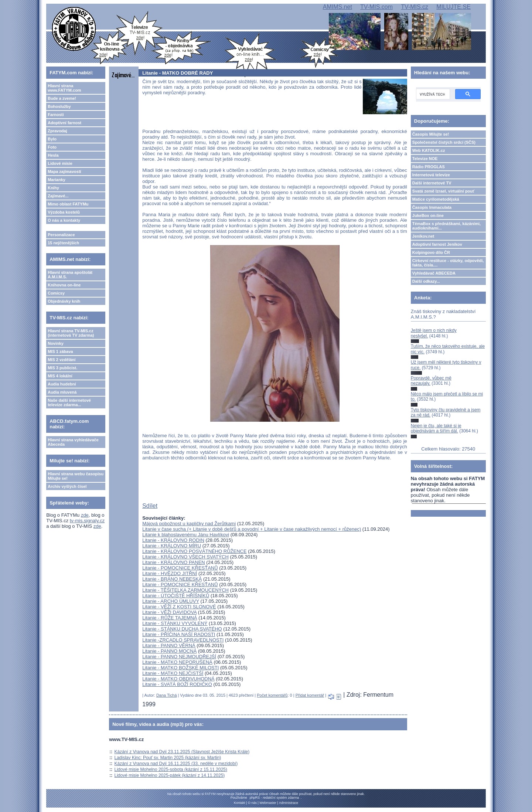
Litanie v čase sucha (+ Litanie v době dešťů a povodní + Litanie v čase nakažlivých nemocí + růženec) (252, 529)
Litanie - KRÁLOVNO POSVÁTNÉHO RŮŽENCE (194, 551)
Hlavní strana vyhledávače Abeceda (73, 442)
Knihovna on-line (64, 285)
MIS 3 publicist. (62, 368)
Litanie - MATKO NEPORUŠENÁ (177, 662)
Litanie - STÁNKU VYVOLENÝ (175, 623)
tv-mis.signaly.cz (87, 521)
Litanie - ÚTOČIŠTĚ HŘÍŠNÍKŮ (176, 596)
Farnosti (56, 115)
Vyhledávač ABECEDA (434, 273)
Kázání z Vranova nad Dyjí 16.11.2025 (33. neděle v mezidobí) (176, 764)
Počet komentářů (272, 695)
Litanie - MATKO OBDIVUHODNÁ (178, 679)
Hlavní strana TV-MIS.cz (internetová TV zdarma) (71, 333)
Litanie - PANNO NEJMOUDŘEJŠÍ (179, 657)
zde (85, 515)
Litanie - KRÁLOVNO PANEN (174, 562)
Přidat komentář (310, 695)
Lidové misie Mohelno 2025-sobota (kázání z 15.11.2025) (171, 769)
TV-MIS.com (376, 7)
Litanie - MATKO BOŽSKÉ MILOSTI (180, 668)
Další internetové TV (432, 183)
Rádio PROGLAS (429, 167)
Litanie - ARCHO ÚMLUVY (171, 601)
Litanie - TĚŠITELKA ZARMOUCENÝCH (185, 590)
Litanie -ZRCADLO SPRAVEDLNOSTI (183, 640)
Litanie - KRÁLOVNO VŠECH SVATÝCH (185, 557)
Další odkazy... (426, 281)
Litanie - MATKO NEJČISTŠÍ (173, 673)
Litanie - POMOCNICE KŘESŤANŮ (180, 568)
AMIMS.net (337, 7)
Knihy (53, 188)
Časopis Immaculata (432, 207)
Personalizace (61, 235)
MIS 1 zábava (60, 351)
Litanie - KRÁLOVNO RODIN (173, 540)
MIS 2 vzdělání (62, 360)
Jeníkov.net (423, 236)
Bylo (52, 139)
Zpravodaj (57, 131)
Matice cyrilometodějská (436, 199)
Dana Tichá (167, 695)
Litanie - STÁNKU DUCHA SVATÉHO (182, 629)
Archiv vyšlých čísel (67, 486)
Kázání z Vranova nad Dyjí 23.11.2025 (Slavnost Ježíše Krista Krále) (182, 752)
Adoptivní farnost (64, 123)
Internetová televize (431, 175)
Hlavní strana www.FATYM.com (64, 88)
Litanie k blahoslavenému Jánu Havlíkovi (186, 535)
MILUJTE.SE (453, 7)
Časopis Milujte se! (431, 134)
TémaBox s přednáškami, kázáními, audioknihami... (446, 226)
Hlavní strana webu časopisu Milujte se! (76, 476)
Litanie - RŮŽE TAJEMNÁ (170, 618)
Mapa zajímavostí (64, 171)
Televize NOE (425, 159)
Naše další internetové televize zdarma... (69, 402)
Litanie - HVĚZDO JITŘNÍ (170, 573)
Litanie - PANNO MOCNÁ (169, 651)
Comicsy (56, 293)
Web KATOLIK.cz (429, 150)
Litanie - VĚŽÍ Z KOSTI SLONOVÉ (179, 607)
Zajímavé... (58, 196)
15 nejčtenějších (63, 243)
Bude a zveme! (62, 98)
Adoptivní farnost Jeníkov (437, 244)
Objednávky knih (64, 301)
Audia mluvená (62, 392)
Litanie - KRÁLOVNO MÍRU (172, 546)
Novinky (56, 343)
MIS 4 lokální (60, 376)
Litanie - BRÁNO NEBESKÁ (172, 579)
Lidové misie (60, 163)
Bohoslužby (59, 106)
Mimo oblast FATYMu (68, 204)
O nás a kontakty (64, 220)
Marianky (57, 180)
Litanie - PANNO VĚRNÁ (169, 645)
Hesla (53, 155)
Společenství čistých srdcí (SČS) (444, 142)
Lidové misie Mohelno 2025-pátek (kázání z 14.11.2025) (170, 775)
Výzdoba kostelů (64, 212)
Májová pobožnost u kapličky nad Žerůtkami (189, 524)
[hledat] (432, 94)
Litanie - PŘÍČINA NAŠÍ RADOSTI (179, 634)
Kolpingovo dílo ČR (431, 252)
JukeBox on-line (428, 215)
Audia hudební (62, 384)
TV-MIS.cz (415, 7)
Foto (52, 147)
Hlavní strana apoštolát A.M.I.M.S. (70, 275)
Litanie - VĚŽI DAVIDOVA (169, 612)
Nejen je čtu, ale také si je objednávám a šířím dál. (436, 428)
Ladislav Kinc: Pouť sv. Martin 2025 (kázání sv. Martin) (168, 758)
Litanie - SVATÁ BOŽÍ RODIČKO (177, 684)
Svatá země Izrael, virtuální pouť (444, 191)
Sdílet (150, 506)
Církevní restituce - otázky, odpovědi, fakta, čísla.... (448, 263)
